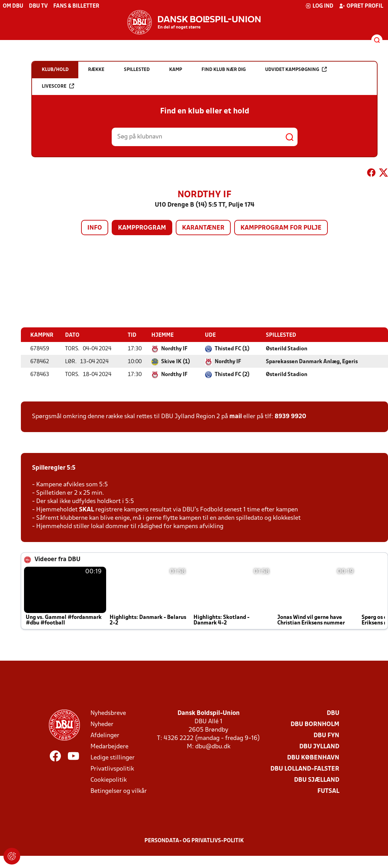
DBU (333, 713)
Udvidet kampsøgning (296, 69)
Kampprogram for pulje (281, 228)
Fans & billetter (76, 6)
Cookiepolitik (109, 780)
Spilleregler (49, 468)
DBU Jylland (319, 746)
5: (69, 468)
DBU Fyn (326, 735)
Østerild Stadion (287, 349)
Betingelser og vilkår (119, 791)
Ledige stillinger (113, 758)
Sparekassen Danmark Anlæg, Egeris (312, 361)
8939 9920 (290, 416)
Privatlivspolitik (112, 769)
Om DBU (13, 6)
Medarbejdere (109, 746)
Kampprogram (142, 228)
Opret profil (361, 6)
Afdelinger (105, 735)
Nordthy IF (174, 349)
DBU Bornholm (315, 724)
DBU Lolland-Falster (305, 769)
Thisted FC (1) (232, 349)
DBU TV (38, 6)
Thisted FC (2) (232, 374)
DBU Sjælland (317, 780)
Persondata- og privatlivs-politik (194, 841)
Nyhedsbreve (108, 713)
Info (95, 228)
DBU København (313, 758)
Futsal (328, 791)
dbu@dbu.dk (213, 746)
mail (236, 416)
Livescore (58, 86)
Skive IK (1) (176, 361)
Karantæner (203, 228)
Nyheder (102, 724)
